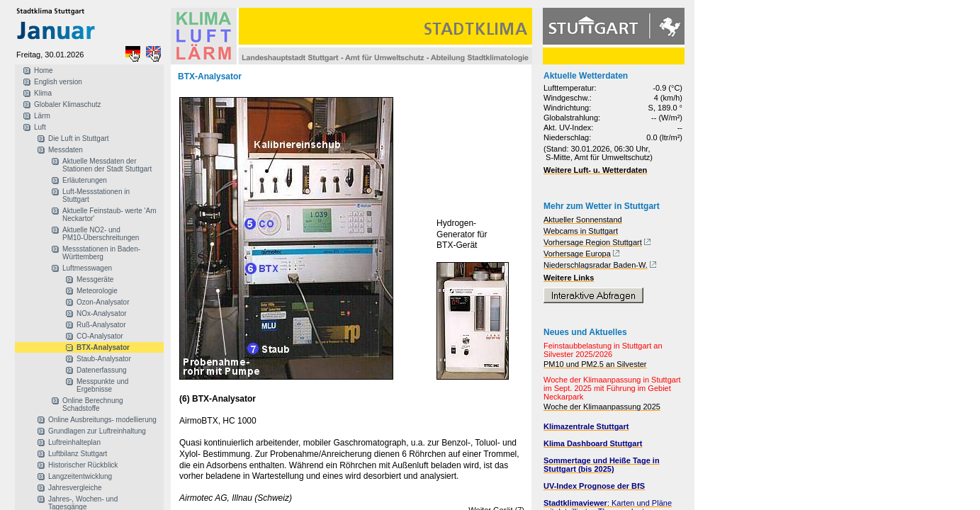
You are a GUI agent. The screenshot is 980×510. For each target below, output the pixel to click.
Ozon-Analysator (103, 302)
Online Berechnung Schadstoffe (93, 404)
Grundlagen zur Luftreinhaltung (97, 431)
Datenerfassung (102, 370)
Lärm (42, 116)
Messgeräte (95, 279)
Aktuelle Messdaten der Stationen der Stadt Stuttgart (107, 165)
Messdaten (66, 150)
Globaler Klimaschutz (67, 104)
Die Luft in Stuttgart (79, 138)
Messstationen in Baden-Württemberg (101, 253)
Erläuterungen (85, 180)
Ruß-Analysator (101, 325)
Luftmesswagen (87, 268)
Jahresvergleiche (75, 488)
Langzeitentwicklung (80, 476)
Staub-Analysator (104, 359)
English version (58, 82)
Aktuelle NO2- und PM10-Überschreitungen (101, 234)
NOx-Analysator (102, 313)
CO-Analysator (100, 336)
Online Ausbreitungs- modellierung (102, 420)
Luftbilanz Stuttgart (78, 454)
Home (44, 70)
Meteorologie (97, 291)
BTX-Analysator (103, 347)
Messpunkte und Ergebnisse (102, 385)
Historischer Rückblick (83, 465)
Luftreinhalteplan (74, 442)
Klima (43, 93)
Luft (40, 127)
